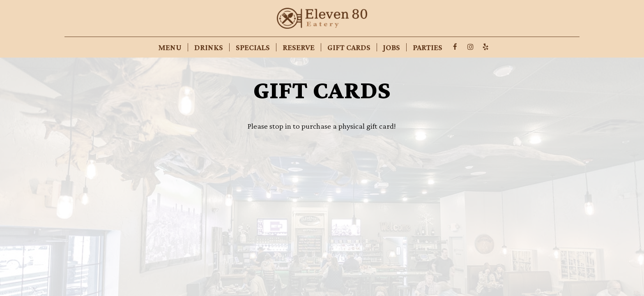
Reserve (299, 47)
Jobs (392, 47)
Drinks (209, 47)
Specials (253, 47)
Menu (170, 47)
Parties (428, 47)
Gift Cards (349, 47)
